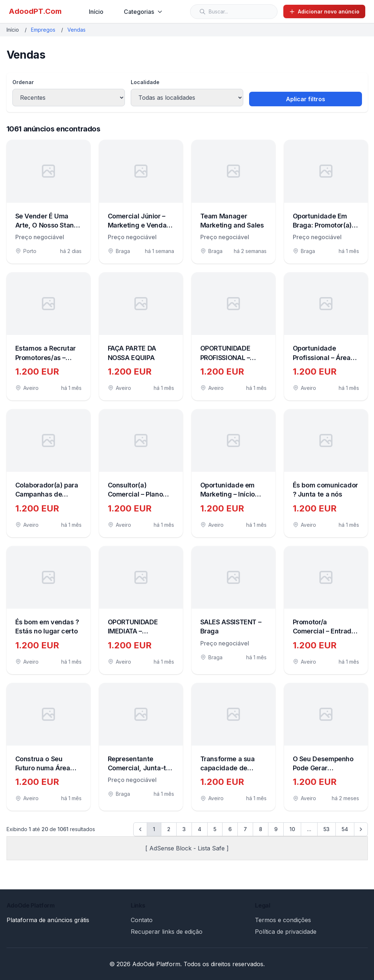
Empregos (43, 30)
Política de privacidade (286, 932)
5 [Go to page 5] (215, 829)
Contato (142, 920)
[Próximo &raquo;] (361, 829)
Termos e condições (283, 920)
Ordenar (23, 82)
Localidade (145, 82)
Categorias (143, 12)
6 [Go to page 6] (230, 829)
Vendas (76, 30)
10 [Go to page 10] (292, 829)
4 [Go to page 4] (200, 829)
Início (96, 12)
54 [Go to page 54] (345, 829)
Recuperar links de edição (167, 932)
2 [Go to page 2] (169, 829)
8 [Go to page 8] (261, 829)
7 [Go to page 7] (245, 829)
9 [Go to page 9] (276, 829)
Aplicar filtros (306, 99)
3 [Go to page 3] (184, 829)
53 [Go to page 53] (326, 829)
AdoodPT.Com (35, 11)
